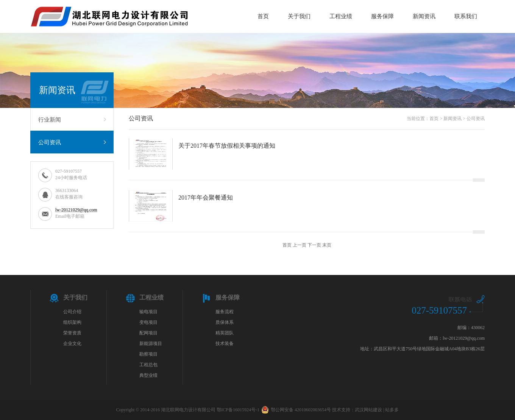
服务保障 (382, 16)
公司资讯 (50, 142)
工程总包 (148, 365)
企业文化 (72, 343)
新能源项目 (151, 343)
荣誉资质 (72, 333)
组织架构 (72, 322)
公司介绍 (72, 312)
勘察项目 (148, 354)
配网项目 (148, 333)
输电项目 (148, 312)
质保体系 (225, 322)
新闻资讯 (424, 16)
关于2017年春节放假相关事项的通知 (227, 146)
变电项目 (148, 322)
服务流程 (225, 312)
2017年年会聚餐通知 (206, 198)
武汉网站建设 (368, 410)
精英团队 (225, 333)
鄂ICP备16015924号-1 (238, 410)
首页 (263, 16)
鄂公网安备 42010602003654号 (296, 410)
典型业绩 (148, 375)
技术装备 (225, 343)
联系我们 (466, 16)
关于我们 (299, 16)
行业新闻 (50, 120)
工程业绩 (341, 16)
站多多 (392, 410)
